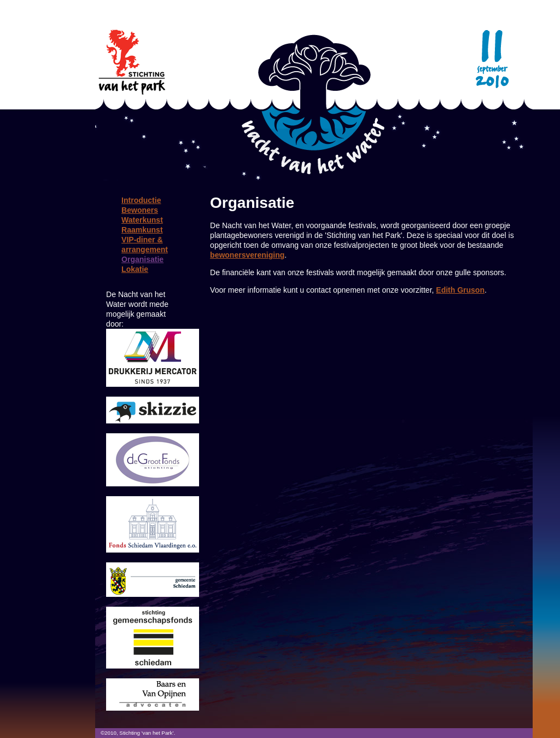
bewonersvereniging (247, 255)
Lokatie (135, 269)
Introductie (141, 200)
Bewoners (140, 210)
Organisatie (142, 259)
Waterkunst (142, 220)
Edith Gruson (460, 290)
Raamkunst (142, 230)
